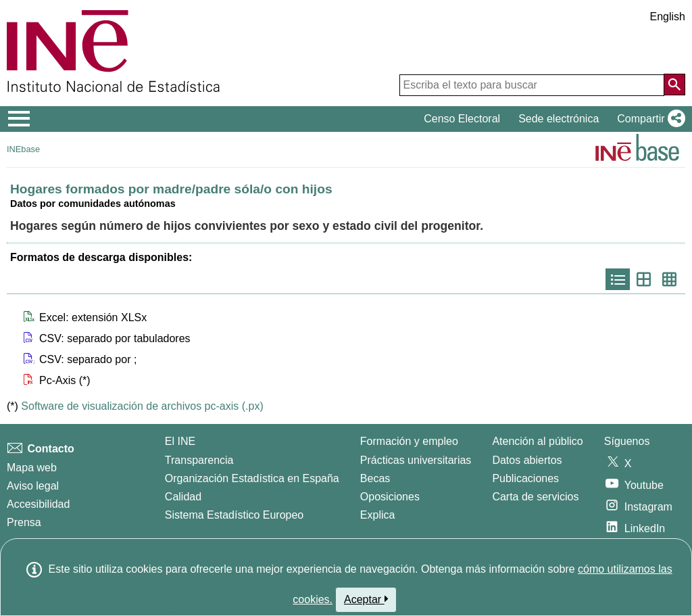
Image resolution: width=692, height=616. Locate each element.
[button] (648, 119)
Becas (375, 478)
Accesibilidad (38, 504)
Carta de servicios (535, 497)
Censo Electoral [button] (462, 119)
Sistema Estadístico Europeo (234, 515)
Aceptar (366, 599)
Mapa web (32, 468)
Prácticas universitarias (416, 460)
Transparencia (199, 460)
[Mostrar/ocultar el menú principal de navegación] (19, 119)
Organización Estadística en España (252, 478)
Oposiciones (390, 497)
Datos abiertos (527, 460)
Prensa (24, 522)
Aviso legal (33, 486)
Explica (378, 515)
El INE (180, 441)
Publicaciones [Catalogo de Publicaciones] (525, 478)
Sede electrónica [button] (559, 119)
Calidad (183, 497)
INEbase (23, 149)
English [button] (668, 17)
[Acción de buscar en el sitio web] (674, 85)
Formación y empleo (409, 441)
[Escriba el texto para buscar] (532, 85)
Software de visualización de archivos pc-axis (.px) (142, 406)
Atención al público (537, 441)
